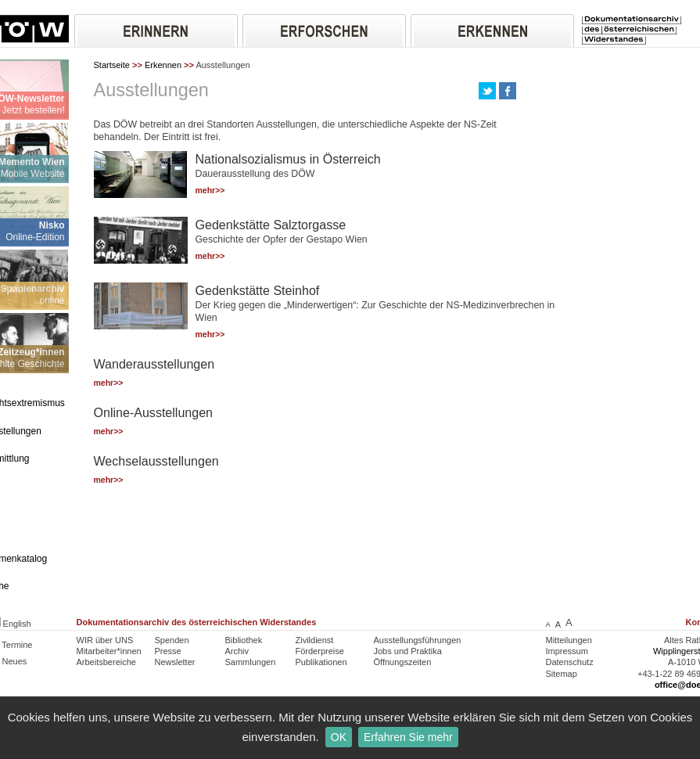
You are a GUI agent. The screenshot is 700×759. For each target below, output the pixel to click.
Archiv (237, 651)
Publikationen (321, 662)
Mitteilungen (569, 640)
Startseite (112, 65)
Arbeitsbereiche (106, 662)
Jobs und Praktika (408, 651)
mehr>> (210, 191)
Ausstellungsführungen (418, 640)
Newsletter (175, 662)
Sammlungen (251, 662)
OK (339, 737)
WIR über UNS (105, 640)
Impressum (567, 651)
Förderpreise (320, 651)
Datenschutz (570, 662)
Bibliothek (244, 640)
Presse (168, 651)
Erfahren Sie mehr (408, 737)
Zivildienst (315, 640)
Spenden (172, 640)
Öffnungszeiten (403, 662)
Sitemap (562, 674)
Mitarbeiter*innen (109, 651)
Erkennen (163, 65)
